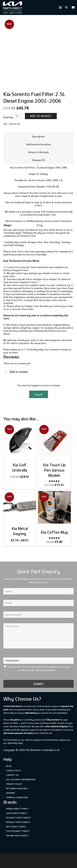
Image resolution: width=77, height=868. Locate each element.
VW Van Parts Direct (17, 836)
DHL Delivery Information (21, 779)
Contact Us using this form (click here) (28, 267)
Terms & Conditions (17, 797)
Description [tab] (38, 137)
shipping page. (15, 743)
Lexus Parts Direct (17, 813)
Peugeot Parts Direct (19, 818)
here (69, 221)
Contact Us (12, 775)
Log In (38, 394)
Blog (9, 766)
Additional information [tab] (38, 144)
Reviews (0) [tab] (38, 160)
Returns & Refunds (17, 788)
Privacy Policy (14, 784)
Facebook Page (22, 202)
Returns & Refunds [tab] (38, 152)
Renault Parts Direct (18, 822)
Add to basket (41, 116)
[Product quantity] (19, 116)
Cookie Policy (14, 770)
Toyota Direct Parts (18, 831)
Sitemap (10, 793)
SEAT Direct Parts (16, 827)
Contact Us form (48, 193)
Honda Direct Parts (17, 809)
